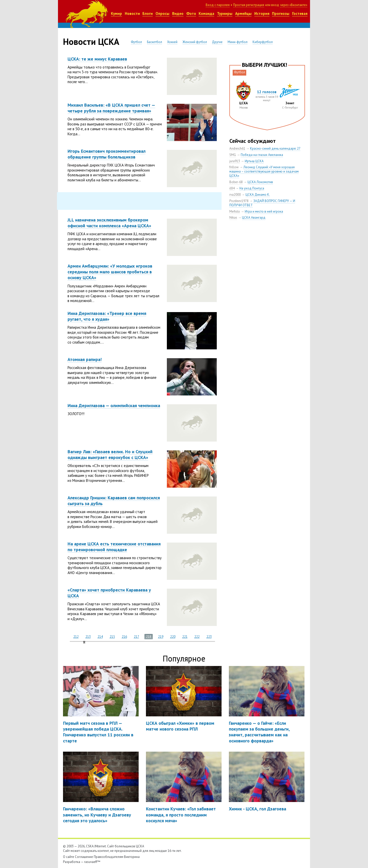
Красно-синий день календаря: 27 (275, 148)
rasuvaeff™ (92, 862)
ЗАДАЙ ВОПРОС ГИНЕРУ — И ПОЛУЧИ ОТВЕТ (262, 203)
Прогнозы (281, 13)
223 (209, 637)
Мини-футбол (238, 42)
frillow (234, 167)
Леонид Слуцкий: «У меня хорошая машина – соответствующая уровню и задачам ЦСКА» (264, 171)
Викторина (132, 857)
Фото (191, 13)
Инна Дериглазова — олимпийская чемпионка (114, 405)
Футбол (136, 42)
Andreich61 (237, 148)
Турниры (225, 13)
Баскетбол (155, 42)
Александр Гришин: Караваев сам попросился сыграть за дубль (114, 500)
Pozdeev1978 (239, 201)
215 (112, 637)
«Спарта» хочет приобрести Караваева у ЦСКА (109, 593)
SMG (233, 155)
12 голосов (267, 92)
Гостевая (300, 13)
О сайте (69, 857)
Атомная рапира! (85, 359)
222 (197, 637)
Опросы (162, 13)
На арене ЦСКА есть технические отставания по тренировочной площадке (114, 547)
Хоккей (172, 42)
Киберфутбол (263, 42)
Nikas (233, 218)
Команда (206, 13)
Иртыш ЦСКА (254, 161)
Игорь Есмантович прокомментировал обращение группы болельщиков (106, 154)
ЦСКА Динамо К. (258, 195)
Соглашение (84, 857)
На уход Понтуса (252, 188)
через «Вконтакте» (294, 5)
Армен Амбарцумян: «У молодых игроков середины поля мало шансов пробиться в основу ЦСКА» (110, 272)
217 (136, 637)
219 (161, 637)
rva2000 (235, 195)
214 (100, 637)
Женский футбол (195, 42)
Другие (217, 42)
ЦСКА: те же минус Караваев (97, 59)
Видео (178, 13)
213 (88, 637)
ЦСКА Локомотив (260, 182)
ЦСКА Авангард (254, 218)
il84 (232, 188)
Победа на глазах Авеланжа (262, 155)
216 (124, 637)
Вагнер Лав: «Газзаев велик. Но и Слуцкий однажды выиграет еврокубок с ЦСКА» (110, 454)
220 (173, 637)
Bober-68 (236, 182)
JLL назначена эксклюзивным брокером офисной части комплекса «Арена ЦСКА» (109, 223)
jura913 (235, 161)
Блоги (148, 13)
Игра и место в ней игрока (264, 211)
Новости (132, 13)
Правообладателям (109, 857)
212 (76, 637)
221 (185, 637)
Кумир (116, 13)
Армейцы (243, 13)
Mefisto (235, 211)
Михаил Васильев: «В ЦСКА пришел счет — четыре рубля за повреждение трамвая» (111, 108)
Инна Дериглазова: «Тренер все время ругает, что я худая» (107, 316)
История (262, 13)
